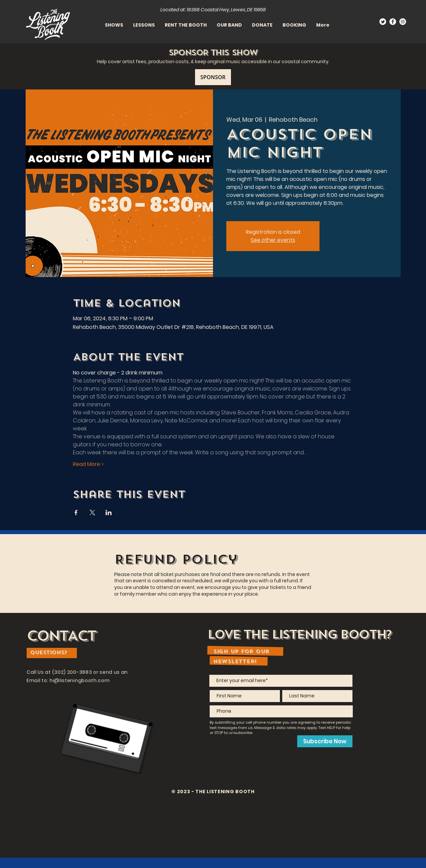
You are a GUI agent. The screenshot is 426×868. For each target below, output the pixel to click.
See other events (273, 240)
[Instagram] (403, 22)
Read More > (88, 464)
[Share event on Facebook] (76, 512)
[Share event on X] (92, 512)
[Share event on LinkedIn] (109, 512)
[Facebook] (393, 22)
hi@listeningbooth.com (80, 680)
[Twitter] (383, 22)
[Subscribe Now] (325, 741)
